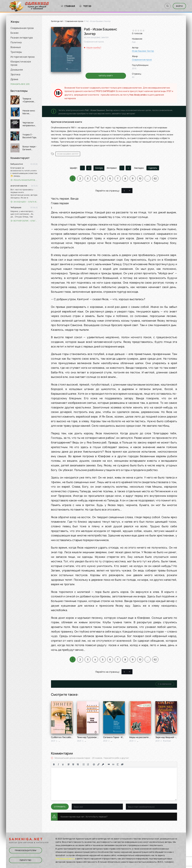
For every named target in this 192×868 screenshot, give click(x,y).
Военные (16, 47)
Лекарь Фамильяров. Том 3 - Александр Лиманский (24, 180)
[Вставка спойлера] (118, 764)
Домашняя (17, 70)
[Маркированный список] (84, 764)
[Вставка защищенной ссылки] (103, 764)
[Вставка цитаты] (109, 764)
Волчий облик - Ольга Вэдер (24, 221)
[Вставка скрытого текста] (122, 764)
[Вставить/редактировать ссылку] (98, 764)
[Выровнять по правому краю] (78, 764)
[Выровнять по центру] (73, 764)
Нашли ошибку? (94, 47)
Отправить (60, 807)
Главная (68, 6)
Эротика (15, 74)
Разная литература (22, 38)
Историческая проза (22, 57)
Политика (16, 42)
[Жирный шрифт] (54, 764)
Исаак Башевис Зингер (143, 51)
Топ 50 (85, 6)
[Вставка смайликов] (94, 764)
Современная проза (22, 28)
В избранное (165, 684)
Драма (14, 79)
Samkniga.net (57, 21)
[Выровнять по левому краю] (69, 764)
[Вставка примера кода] (113, 764)
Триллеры (16, 52)
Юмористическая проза (21, 63)
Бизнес (15, 33)
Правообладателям (26, 850)
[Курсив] (58, 764)
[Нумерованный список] (88, 764)
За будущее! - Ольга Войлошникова (24, 202)
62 (155, 178)
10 (140, 178)
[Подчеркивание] (63, 764)
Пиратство (25, 860)
